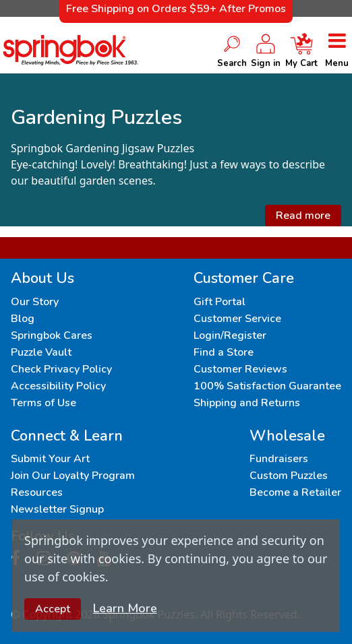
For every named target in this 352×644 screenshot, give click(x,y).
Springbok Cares (52, 335)
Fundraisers (279, 459)
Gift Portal (219, 302)
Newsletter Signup (57, 509)
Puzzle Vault (41, 352)
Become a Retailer (295, 492)
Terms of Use (43, 403)
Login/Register (230, 335)
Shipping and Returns (247, 403)
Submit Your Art (50, 459)
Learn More (125, 608)
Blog (23, 319)
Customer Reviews (240, 369)
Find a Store (224, 352)
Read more (303, 216)
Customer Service (237, 319)
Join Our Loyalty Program (73, 476)
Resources (37, 492)
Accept (53, 609)
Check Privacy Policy (61, 369)
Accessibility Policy (58, 386)
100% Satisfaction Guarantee (267, 386)
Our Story (35, 302)
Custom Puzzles (289, 476)
